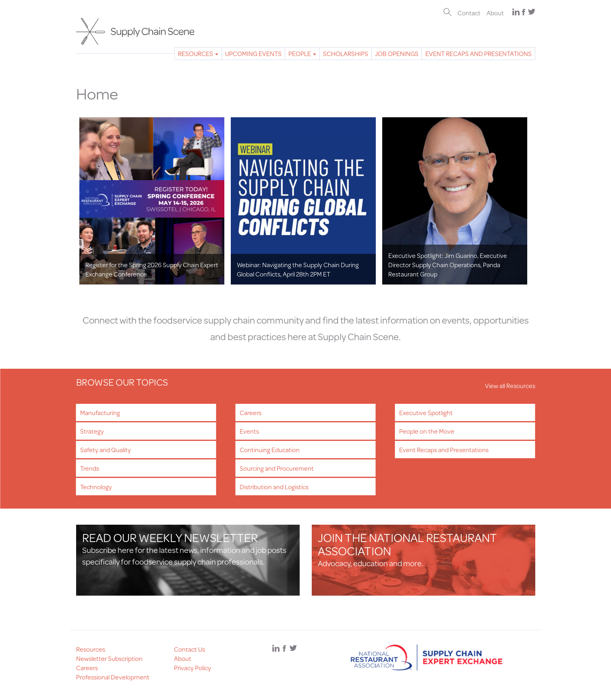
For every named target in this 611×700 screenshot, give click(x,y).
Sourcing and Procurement (277, 468)
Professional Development (113, 677)
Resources (198, 53)
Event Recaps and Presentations (478, 53)
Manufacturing (100, 412)
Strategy (92, 431)
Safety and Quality (106, 450)
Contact (469, 13)
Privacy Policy (193, 668)
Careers (251, 412)
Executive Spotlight (426, 412)
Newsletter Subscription (109, 658)
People (302, 53)
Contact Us (190, 649)
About (495, 13)
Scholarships (346, 53)
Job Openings (397, 53)
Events (249, 431)
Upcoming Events (253, 53)
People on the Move (427, 431)
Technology (96, 487)
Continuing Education (270, 450)
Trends (90, 468)
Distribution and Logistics (274, 487)
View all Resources (510, 385)
